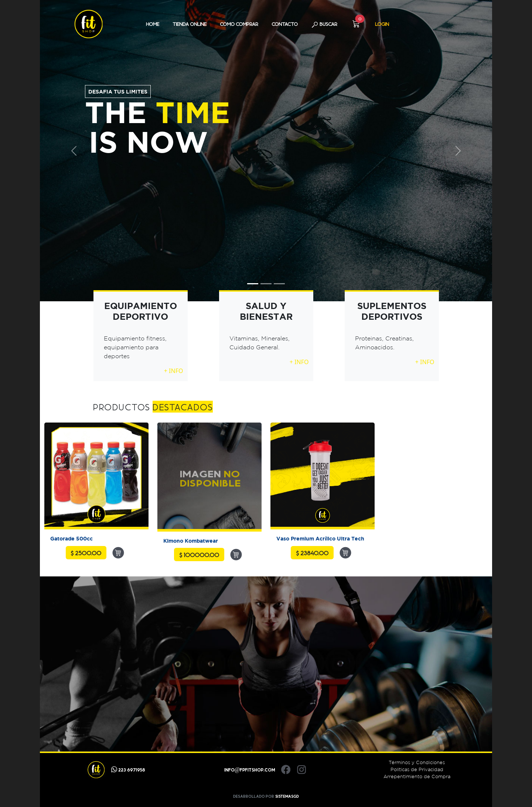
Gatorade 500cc (71, 538)
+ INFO (174, 371)
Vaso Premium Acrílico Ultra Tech (320, 538)
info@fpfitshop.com (250, 770)
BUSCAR (324, 24)
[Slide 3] (279, 284)
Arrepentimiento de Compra (417, 777)
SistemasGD (287, 796)
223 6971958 (128, 770)
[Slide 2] (266, 284)
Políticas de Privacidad (417, 769)
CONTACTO (285, 24)
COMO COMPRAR (239, 24)
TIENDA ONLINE (190, 24)
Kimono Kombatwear (191, 541)
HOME (153, 24)
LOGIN (382, 24)
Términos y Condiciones (417, 762)
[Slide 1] (253, 284)
